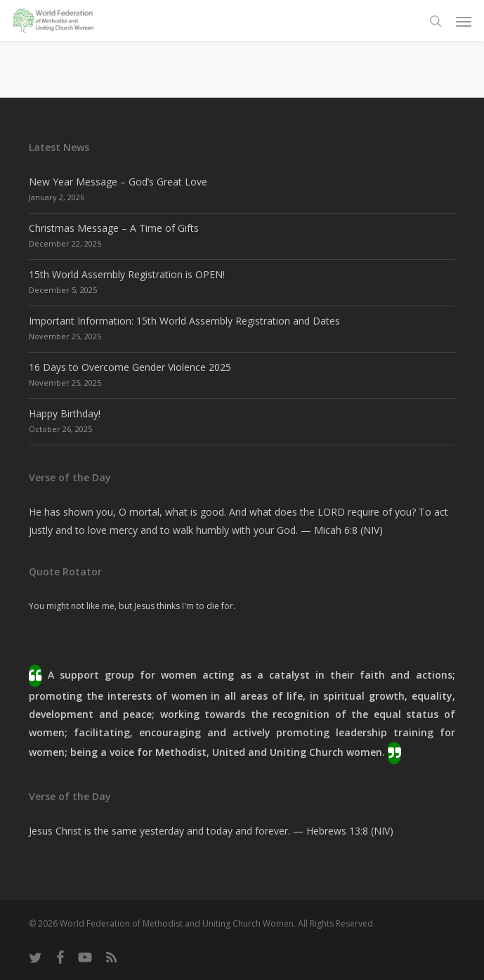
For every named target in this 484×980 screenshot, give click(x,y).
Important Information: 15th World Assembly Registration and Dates (184, 321)
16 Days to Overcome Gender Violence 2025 (130, 367)
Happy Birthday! (65, 413)
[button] (464, 21)
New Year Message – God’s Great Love (118, 182)
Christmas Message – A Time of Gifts (114, 228)
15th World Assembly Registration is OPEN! (127, 274)
